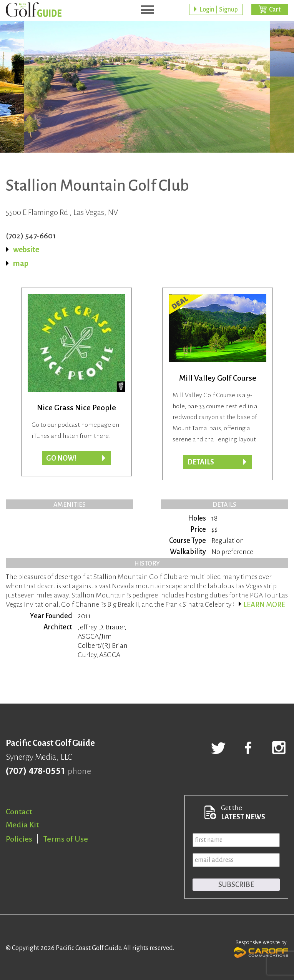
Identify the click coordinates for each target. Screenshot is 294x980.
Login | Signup (219, 10)
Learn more (264, 605)
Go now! (61, 458)
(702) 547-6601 (31, 236)
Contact (19, 812)
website (26, 250)
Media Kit (22, 825)
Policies (19, 839)
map (21, 263)
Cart (275, 10)
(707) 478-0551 (35, 771)
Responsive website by (261, 948)
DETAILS (201, 462)
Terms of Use (66, 839)
